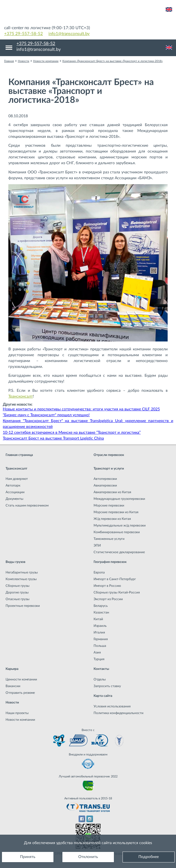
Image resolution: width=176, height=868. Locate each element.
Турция (99, 659)
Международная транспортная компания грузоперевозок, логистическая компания (88, 14)
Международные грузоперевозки (119, 499)
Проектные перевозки (23, 606)
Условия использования (112, 706)
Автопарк (13, 485)
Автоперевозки (105, 479)
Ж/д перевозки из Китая (112, 519)
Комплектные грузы (21, 579)
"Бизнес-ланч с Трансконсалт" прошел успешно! (46, 415)
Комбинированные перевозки (117, 532)
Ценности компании (21, 679)
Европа (99, 572)
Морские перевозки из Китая (116, 512)
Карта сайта (103, 696)
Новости (12, 702)
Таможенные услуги (109, 539)
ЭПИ (97, 545)
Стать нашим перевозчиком (27, 505)
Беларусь (101, 606)
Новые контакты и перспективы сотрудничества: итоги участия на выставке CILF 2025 (81, 409)
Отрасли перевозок (109, 455)
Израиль (100, 626)
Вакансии (13, 686)
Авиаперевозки (105, 485)
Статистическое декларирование (119, 552)
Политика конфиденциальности (118, 713)
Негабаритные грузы (22, 572)
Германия (101, 639)
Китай (98, 619)
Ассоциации (15, 492)
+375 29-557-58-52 (24, 34)
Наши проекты (17, 713)
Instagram (90, 819)
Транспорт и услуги (109, 468)
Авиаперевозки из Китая (112, 492)
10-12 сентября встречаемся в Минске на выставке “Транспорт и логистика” (72, 433)
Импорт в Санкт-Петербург (115, 579)
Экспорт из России (108, 599)
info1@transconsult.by (69, 34)
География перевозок (110, 562)
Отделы (100, 679)
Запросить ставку (107, 686)
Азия (97, 652)
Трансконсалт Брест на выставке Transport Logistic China (53, 438)
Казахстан (101, 612)
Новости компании (20, 720)
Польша (100, 646)
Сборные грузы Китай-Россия (117, 592)
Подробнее (149, 857)
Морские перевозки (109, 505)
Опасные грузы (18, 599)
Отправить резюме (20, 693)
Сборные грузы (18, 586)
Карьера (12, 669)
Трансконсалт (21, 396)
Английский (169, 9)
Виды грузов (15, 562)
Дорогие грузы (17, 592)
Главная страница (19, 455)
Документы (14, 499)
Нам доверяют (17, 479)
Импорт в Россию (107, 586)
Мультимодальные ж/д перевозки (120, 525)
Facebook (82, 819)
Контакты (101, 669)
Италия (99, 632)
